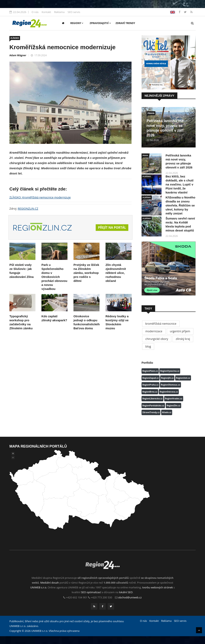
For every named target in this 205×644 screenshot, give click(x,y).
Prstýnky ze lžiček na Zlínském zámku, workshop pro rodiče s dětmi (86, 273)
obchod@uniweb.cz (130, 597)
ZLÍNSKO (15, 38)
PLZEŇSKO (147, 176)
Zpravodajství (100, 23)
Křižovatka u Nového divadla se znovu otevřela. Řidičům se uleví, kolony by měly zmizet (180, 205)
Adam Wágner (18, 55)
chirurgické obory (157, 339)
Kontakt (46, 12)
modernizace (154, 331)
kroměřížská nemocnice (161, 324)
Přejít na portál (112, 228)
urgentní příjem (180, 331)
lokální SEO (126, 592)
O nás (35, 12)
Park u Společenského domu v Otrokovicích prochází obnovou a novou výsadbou (54, 277)
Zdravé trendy (125, 23)
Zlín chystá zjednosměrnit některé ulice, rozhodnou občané (116, 273)
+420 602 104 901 (77, 597)
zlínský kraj (183, 339)
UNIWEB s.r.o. (39, 587)
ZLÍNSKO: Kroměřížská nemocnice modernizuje (40, 197)
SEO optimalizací (91, 592)
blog (148, 346)
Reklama (59, 12)
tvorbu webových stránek (158, 587)
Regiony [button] (77, 23)
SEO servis (74, 12)
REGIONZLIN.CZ (28, 209)
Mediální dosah (50, 583)
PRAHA (151, 113)
